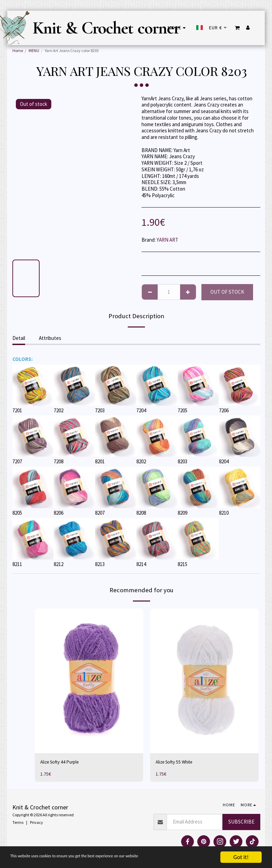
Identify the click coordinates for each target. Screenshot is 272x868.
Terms (18, 823)
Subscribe (241, 822)
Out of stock (227, 292)
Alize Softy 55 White (176, 762)
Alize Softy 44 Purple (62, 762)
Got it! (241, 857)
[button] (237, 28)
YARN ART (168, 240)
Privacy (36, 823)
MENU (34, 51)
